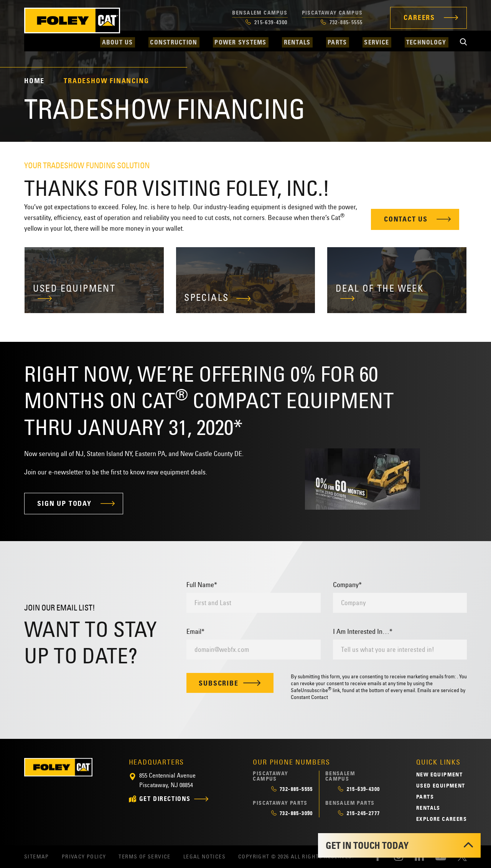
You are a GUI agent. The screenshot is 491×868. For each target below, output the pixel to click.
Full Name (202, 585)
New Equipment (439, 774)
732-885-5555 (342, 22)
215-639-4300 (266, 22)
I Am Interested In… (363, 632)
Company (347, 585)
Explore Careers (442, 819)
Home (34, 81)
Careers (419, 18)
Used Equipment (441, 786)
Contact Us (406, 219)
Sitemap (37, 857)
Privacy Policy (84, 857)
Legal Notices (204, 857)
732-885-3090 (292, 813)
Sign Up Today (65, 504)
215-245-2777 (359, 813)
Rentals (428, 808)
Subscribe (230, 683)
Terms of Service (144, 857)
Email (195, 632)
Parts (425, 797)
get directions (165, 799)
